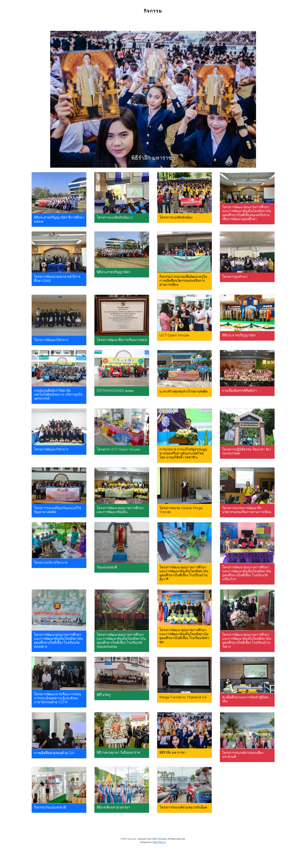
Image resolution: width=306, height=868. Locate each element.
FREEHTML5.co (159, 842)
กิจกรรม (153, 11)
